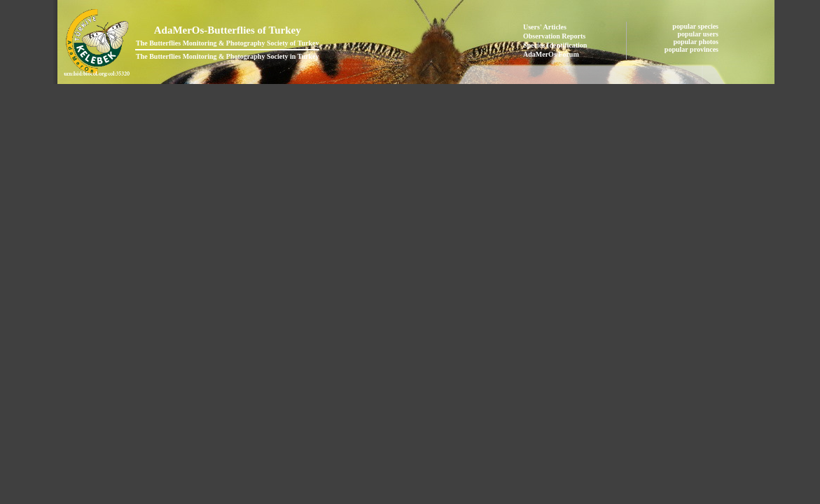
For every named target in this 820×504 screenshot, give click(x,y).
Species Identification (555, 45)
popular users (699, 34)
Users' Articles (545, 27)
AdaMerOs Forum (551, 54)
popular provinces (693, 49)
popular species (696, 26)
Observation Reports (554, 36)
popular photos (696, 42)
